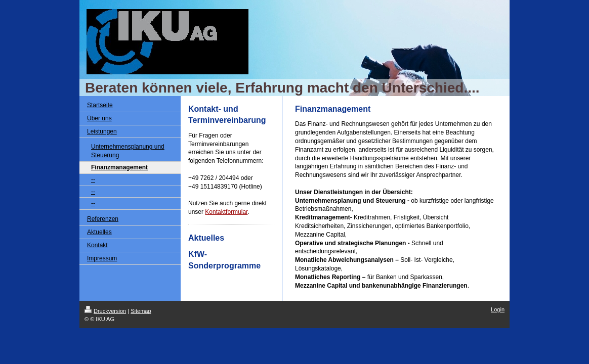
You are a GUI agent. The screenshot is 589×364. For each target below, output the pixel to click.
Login (498, 309)
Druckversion (105, 311)
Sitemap (141, 311)
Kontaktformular (226, 212)
